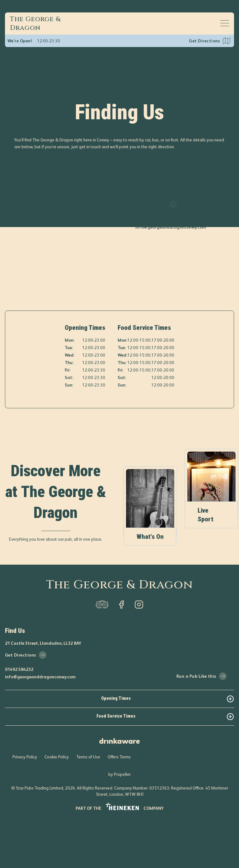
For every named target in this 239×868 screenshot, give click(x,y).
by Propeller (119, 822)
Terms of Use (88, 804)
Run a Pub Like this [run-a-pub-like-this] (202, 723)
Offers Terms (119, 804)
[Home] (41, 24)
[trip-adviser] (102, 652)
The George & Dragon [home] (119, 632)
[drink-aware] (119, 786)
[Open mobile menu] (225, 23)
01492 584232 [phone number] (150, 219)
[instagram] (139, 652)
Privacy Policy (25, 804)
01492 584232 (19, 717)
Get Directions (205, 41)
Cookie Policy (57, 804)
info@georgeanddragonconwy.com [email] (171, 227)
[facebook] (121, 652)
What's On (168, 584)
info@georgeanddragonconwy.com (40, 724)
